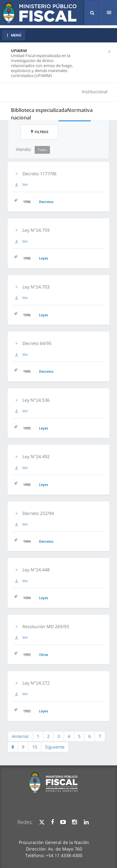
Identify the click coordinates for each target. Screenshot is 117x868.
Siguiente (55, 747)
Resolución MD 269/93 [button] (46, 626)
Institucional (95, 92)
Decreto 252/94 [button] (38, 513)
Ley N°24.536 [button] (36, 400)
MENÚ (14, 35)
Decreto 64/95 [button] (37, 343)
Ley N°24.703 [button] (36, 287)
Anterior (20, 736)
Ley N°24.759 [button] (36, 230)
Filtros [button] (39, 132)
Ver (25, 184)
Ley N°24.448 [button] (36, 570)
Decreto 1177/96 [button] (39, 174)
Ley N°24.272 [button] (36, 683)
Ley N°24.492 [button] (36, 456)
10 (35, 747)
